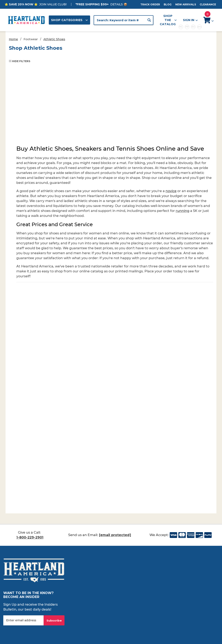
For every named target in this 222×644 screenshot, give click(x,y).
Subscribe (54, 620)
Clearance (208, 4)
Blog (168, 4)
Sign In (190, 20)
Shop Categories (69, 20)
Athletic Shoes (54, 39)
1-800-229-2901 (30, 537)
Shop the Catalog (168, 20)
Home (13, 39)
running (183, 211)
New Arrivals (186, 4)
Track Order (150, 4)
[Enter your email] (23, 620)
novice (171, 191)
